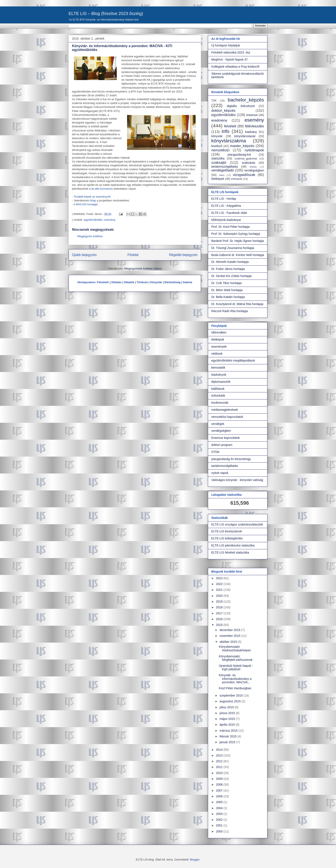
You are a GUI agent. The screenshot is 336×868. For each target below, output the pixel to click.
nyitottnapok (254, 150)
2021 (220, 590)
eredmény (219, 120)
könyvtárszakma (229, 141)
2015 (220, 625)
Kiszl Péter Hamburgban (235, 688)
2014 (220, 750)
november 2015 (230, 636)
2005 (220, 802)
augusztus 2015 (230, 701)
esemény (110, 220)
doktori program (222, 445)
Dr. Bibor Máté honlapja (227, 290)
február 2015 (228, 736)
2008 (220, 785)
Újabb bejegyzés (84, 255)
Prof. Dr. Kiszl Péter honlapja (230, 227)
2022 (220, 584)
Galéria (187, 282)
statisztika (218, 158)
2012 (220, 761)
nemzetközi (220, 150)
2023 (220, 578)
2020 (220, 596)
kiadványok (219, 375)
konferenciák (220, 403)
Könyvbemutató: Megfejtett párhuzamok (236, 658)
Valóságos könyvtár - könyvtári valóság (237, 480)
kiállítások (218, 389)
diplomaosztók (221, 382)
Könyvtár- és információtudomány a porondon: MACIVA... (235, 679)
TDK (214, 101)
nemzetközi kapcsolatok (227, 417)
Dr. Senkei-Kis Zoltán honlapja (231, 276)
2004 (220, 808)
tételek (253, 167)
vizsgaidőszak (244, 175)
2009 (220, 779)
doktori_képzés (223, 111)
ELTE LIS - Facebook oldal (229, 213)
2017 (220, 613)
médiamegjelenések (225, 410)
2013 (220, 755)
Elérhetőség (172, 282)
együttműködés (93, 220)
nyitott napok (220, 473)
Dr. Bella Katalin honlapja (228, 297)
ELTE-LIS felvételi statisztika (230, 552)
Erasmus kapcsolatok (226, 438)
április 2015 (228, 725)
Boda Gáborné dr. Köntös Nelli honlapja (238, 255)
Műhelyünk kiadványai (226, 220)
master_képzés (242, 146)
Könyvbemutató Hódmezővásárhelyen (235, 648)
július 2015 (227, 707)
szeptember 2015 (231, 695)
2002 (220, 820)
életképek (218, 179)
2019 (220, 601)
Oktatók (129, 282)
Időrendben (219, 332)
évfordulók (218, 396)
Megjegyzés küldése (90, 236)
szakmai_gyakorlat (246, 159)
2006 (220, 796)
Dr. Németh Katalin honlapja (230, 262)
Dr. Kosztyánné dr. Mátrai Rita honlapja (237, 304)
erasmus (252, 115)
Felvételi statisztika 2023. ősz (231, 52)
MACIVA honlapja (87, 204)
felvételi (230, 126)
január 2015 (228, 742)
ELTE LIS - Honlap (224, 199)
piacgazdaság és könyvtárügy (231, 459)
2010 (220, 773)
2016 (220, 619)
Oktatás (116, 282)
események (219, 347)
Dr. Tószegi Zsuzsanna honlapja (233, 248)
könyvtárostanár (245, 136)
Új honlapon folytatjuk (226, 45)
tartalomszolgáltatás (225, 167)
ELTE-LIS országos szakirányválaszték (237, 524)
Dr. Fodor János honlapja (228, 269)
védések (217, 354)
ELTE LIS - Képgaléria (226, 206)
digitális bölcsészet (241, 106)
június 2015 (228, 713)
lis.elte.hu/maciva (102, 189)
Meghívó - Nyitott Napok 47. (230, 60)
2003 (220, 814)
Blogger (195, 860)
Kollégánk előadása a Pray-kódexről (235, 67)
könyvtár (217, 136)
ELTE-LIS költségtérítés (227, 538)
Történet (142, 282)
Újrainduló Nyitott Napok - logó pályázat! (236, 668)
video (222, 175)
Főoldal (133, 255)
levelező (217, 146)
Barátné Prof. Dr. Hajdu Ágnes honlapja (238, 241)
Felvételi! (103, 282)
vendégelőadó (223, 170)
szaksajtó (219, 163)
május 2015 (228, 719)
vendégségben (254, 170)
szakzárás (248, 163)
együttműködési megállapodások (233, 360)
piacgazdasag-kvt (239, 155)
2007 (220, 791)
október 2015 (229, 642)
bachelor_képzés (246, 100)
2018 (220, 607)
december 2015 (230, 630)
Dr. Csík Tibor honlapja (226, 283)
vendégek (218, 424)
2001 (220, 825)
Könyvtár (156, 282)
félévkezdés (254, 126)
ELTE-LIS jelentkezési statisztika (233, 545)
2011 (220, 767)
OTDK (215, 452)
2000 (220, 831)
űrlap (93, 200)
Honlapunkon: (87, 282)
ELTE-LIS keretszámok (227, 531)
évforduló (237, 179)
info (225, 131)
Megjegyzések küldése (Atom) (143, 269)
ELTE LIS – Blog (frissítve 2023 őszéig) (106, 13)
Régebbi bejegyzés (183, 255)
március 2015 (229, 731)
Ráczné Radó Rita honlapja (229, 311)
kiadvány (251, 132)
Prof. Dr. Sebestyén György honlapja (236, 234)
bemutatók (218, 368)
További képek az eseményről (92, 197)
